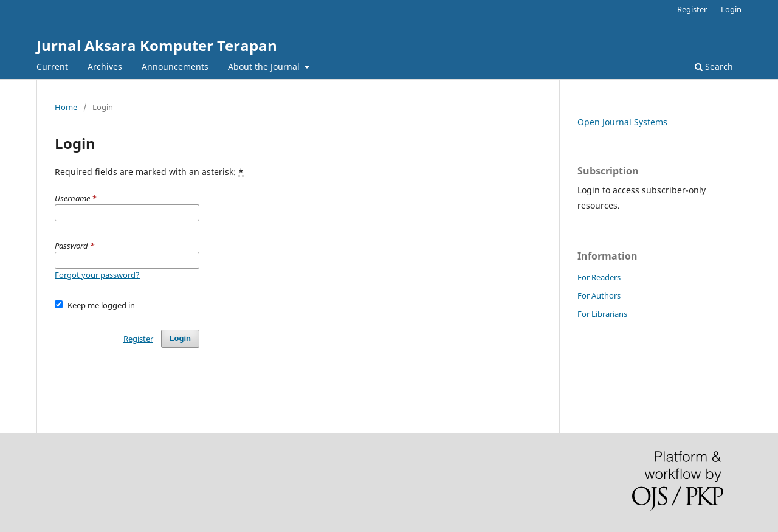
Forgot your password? (97, 275)
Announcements (175, 67)
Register (692, 9)
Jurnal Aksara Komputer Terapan (157, 45)
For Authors (599, 295)
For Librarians (602, 314)
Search (714, 67)
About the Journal (265, 67)
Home (66, 107)
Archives (105, 67)
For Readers (599, 277)
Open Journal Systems (622, 122)
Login (731, 9)
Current (52, 67)
